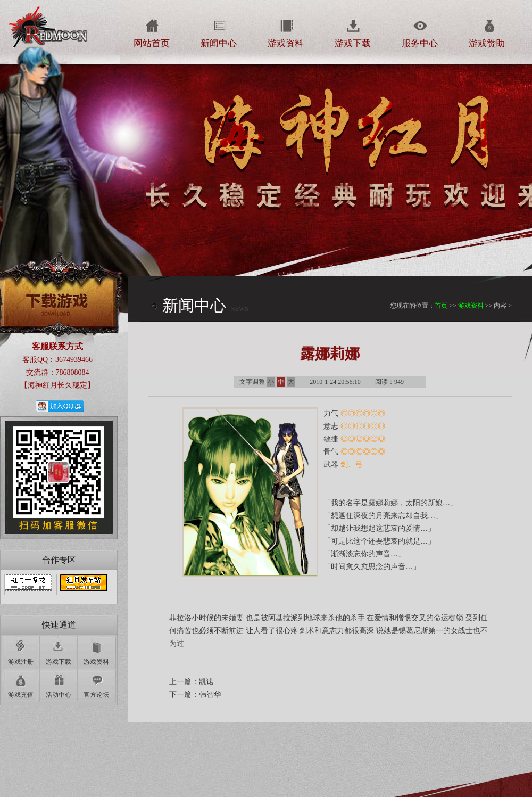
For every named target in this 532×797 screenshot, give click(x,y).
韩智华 (210, 695)
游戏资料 (286, 43)
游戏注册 (21, 662)
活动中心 (59, 695)
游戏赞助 (487, 43)
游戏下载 (353, 43)
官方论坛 (96, 695)
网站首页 (152, 43)
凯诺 (206, 682)
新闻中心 (219, 43)
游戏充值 (21, 695)
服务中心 (420, 43)
